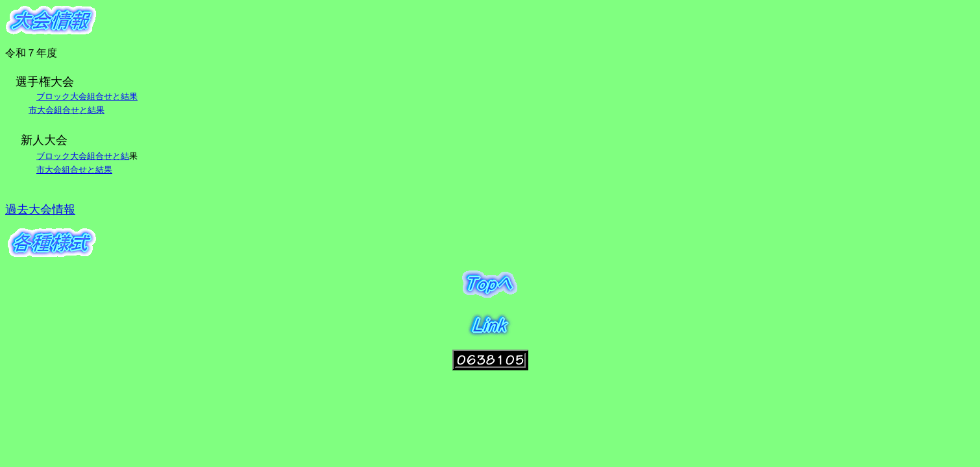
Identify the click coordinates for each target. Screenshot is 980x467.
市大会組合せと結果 (67, 110)
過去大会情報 (40, 210)
